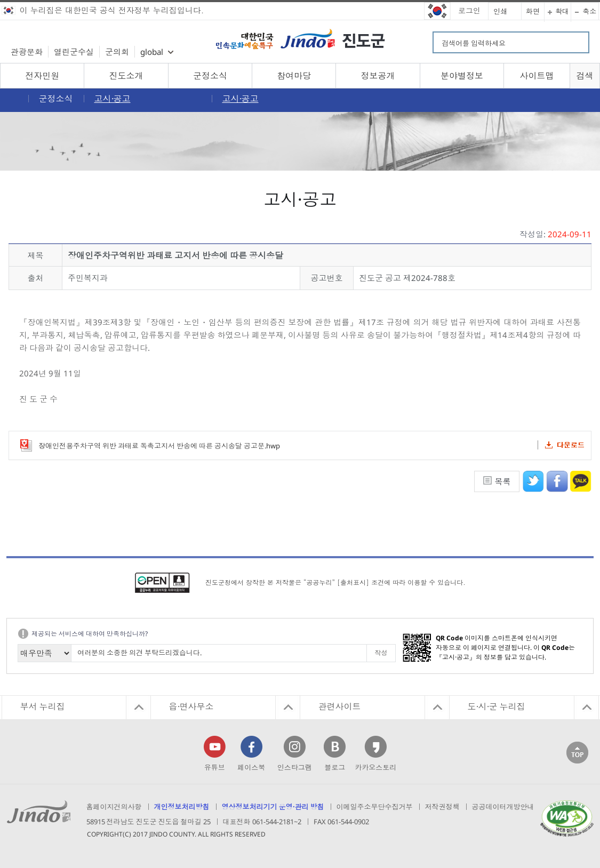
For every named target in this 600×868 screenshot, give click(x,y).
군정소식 (210, 76)
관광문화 (27, 52)
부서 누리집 (43, 706)
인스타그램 (295, 767)
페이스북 (251, 767)
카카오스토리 (375, 767)
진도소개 (126, 76)
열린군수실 (74, 52)
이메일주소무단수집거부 (375, 807)
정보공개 (378, 76)
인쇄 (500, 11)
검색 (585, 76)
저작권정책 (442, 807)
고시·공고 (113, 99)
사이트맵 (537, 76)
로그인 (469, 10)
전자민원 (42, 76)
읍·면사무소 (191, 706)
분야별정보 (462, 76)
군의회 (117, 52)
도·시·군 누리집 (497, 706)
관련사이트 (340, 706)
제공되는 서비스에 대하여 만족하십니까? (90, 634)
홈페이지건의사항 (114, 807)
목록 (503, 481)
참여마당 (294, 76)
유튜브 (215, 767)
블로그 (335, 767)
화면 (533, 11)
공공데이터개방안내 (503, 807)
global (152, 52)
